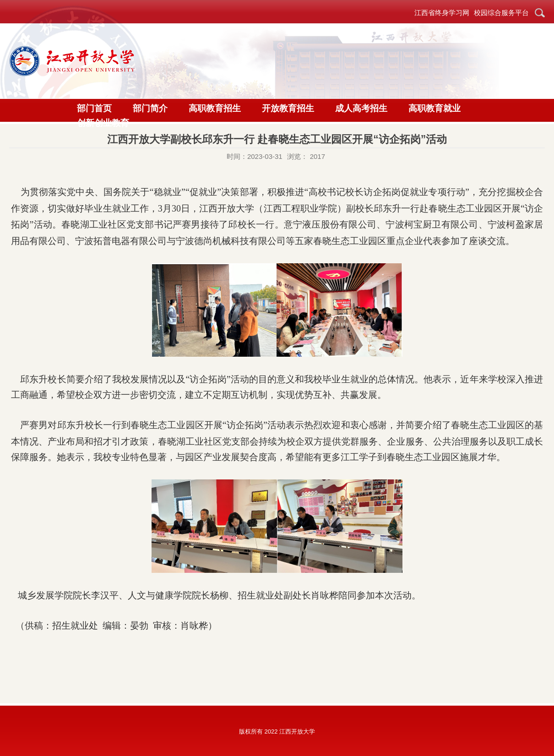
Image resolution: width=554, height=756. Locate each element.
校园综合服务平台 (501, 13)
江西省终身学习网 (442, 13)
